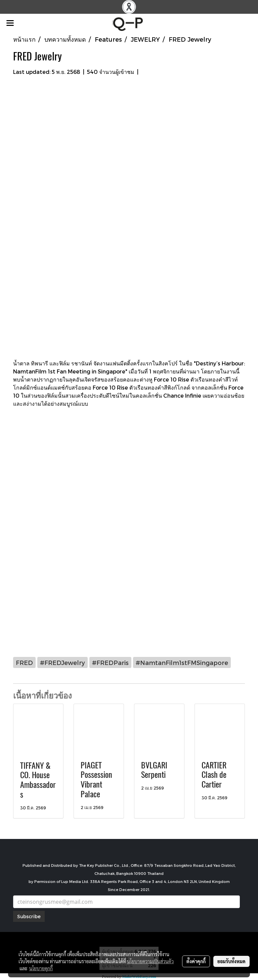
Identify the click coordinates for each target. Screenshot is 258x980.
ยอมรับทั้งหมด (231, 961)
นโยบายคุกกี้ (41, 968)
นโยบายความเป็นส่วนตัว (150, 961)
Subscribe (29, 916)
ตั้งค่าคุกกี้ (196, 961)
